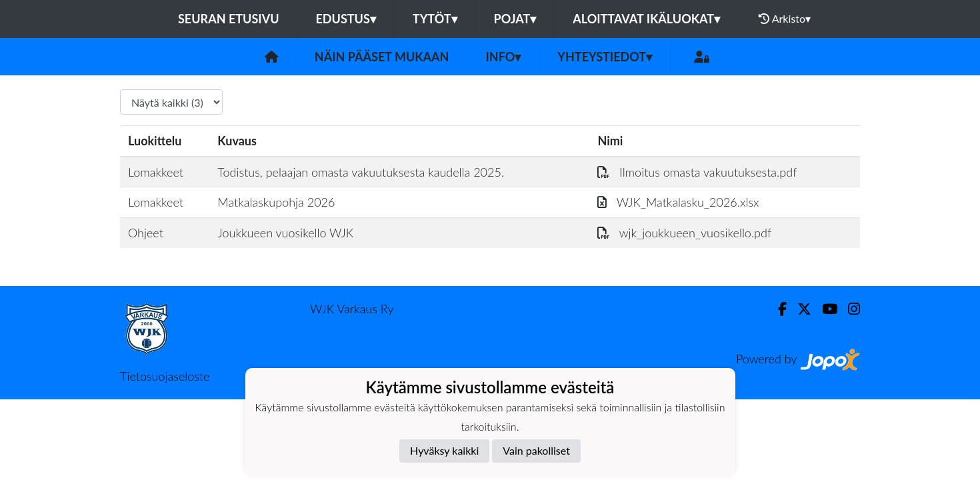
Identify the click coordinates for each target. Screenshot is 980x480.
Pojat (515, 19)
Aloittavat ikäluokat (646, 19)
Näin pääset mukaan (382, 57)
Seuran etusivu (229, 19)
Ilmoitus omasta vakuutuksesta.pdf (697, 172)
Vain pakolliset (536, 450)
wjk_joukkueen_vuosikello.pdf (684, 233)
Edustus (346, 19)
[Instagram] (849, 309)
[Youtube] (824, 309)
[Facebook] (777, 309)
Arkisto (785, 19)
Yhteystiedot (605, 57)
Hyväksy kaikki (444, 450)
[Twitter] (799, 309)
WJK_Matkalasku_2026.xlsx (678, 202)
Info (503, 57)
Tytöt (435, 19)
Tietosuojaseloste (165, 376)
